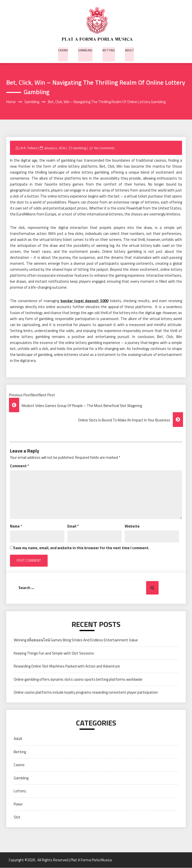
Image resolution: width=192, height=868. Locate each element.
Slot (17, 817)
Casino (64, 49)
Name (16, 526)
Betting (109, 49)
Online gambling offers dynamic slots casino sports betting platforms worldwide (78, 680)
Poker (18, 804)
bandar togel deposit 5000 (84, 301)
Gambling (86, 49)
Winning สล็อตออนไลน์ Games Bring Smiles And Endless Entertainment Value (76, 640)
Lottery (20, 791)
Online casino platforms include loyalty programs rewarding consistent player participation (86, 693)
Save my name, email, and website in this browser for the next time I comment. (81, 548)
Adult (129, 49)
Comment (19, 466)
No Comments (105, 148)
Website (132, 526)
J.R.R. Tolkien (28, 148)
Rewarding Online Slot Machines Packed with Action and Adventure (67, 666)
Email (73, 526)
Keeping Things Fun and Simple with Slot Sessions (54, 653)
